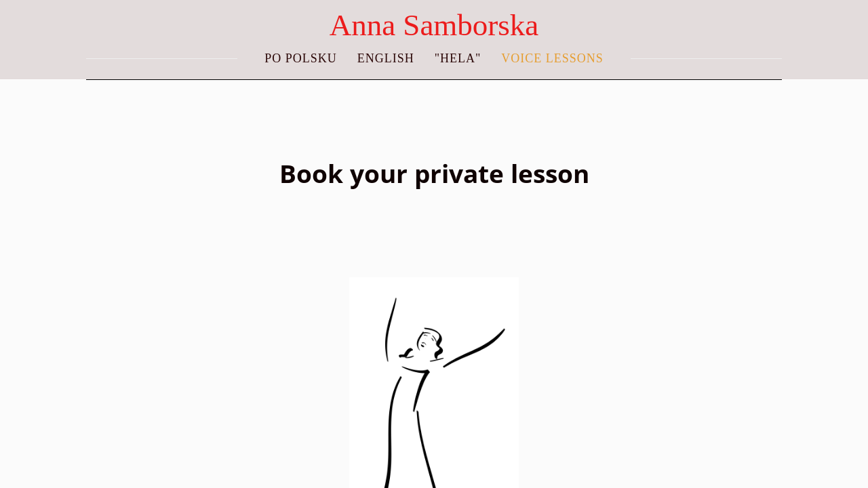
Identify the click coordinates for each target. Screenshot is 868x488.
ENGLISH (386, 58)
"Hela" (458, 58)
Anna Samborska (434, 25)
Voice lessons (552, 58)
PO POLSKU (301, 58)
